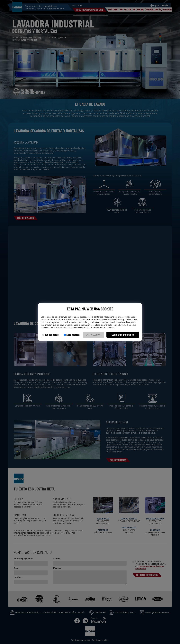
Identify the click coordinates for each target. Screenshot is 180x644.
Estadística (73, 335)
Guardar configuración (123, 335)
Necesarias (52, 335)
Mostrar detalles (94, 335)
